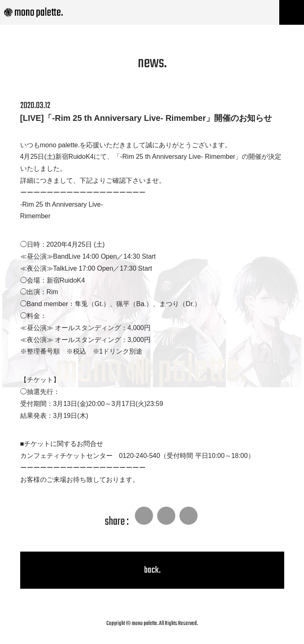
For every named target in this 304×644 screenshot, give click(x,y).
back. (152, 570)
